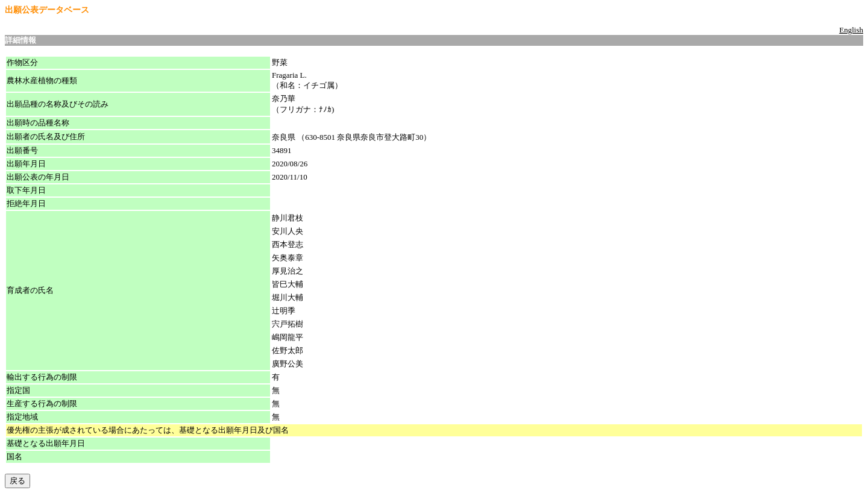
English (851, 30)
